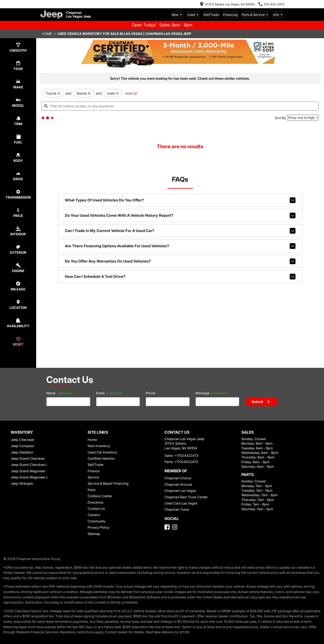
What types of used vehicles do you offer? (180, 200)
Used (196, 14)
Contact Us (96, 508)
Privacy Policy (99, 527)
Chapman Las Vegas (180, 490)
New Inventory (99, 446)
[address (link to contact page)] (227, 4)
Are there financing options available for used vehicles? (180, 246)
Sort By (280, 118)
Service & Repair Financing (108, 483)
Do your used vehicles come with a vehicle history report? (180, 215)
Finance (94, 471)
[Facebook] (167, 527)
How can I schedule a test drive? (180, 276)
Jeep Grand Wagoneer (28, 471)
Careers (94, 515)
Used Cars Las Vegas (181, 503)
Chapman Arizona (178, 484)
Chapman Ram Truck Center (186, 497)
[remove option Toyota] (53, 93)
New (180, 14)
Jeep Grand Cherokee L (29, 464)
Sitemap (94, 534)
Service (93, 477)
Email (109, 393)
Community (96, 521)
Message (211, 393)
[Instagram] (175, 527)
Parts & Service (256, 14)
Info (279, 14)
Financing (232, 14)
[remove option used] (113, 93)
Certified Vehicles (101, 458)
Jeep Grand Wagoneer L (29, 477)
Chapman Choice (178, 478)
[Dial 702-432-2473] (271, 4)
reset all (131, 93)
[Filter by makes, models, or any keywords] (180, 106)
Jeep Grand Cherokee (28, 458)
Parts (92, 490)
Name (60, 393)
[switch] (18, 47)
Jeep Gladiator (22, 452)
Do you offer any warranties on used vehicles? (180, 261)
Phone (151, 393)
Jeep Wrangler (22, 483)
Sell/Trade (213, 14)
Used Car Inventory (102, 452)
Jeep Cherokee (23, 439)
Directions (95, 502)
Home (47, 33)
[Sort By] (303, 118)
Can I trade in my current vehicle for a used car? (180, 231)
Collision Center (100, 496)
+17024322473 (186, 455)
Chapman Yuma (177, 509)
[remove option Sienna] (84, 93)
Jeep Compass (22, 446)
